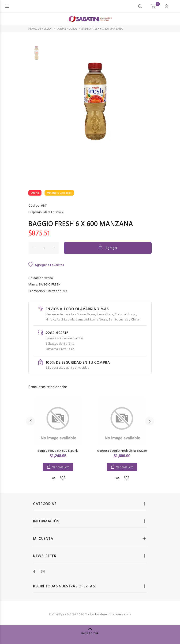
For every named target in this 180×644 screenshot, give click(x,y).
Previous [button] (30, 421)
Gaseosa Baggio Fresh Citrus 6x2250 (122, 451)
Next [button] (150, 421)
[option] (37, 56)
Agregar (108, 248)
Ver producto (61, 467)
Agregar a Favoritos (46, 265)
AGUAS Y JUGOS (67, 29)
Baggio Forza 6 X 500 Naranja (58, 451)
